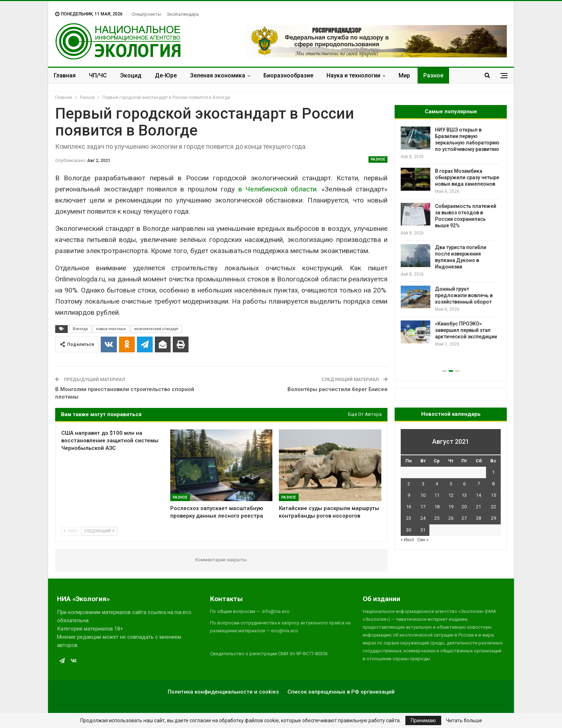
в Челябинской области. (278, 189)
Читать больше (464, 720)
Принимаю (423, 720)
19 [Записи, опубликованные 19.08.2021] (451, 507)
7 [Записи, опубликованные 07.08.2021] (479, 484)
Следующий (99, 531)
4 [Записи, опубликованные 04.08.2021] (437, 484)
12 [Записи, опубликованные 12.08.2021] (451, 495)
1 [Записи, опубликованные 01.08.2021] (493, 472)
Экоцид (131, 75)
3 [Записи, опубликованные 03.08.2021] (423, 484)
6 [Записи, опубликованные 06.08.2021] (464, 484)
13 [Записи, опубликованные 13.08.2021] (464, 495)
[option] (451, 237)
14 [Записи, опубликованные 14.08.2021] (478, 495)
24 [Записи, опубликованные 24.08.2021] (423, 518)
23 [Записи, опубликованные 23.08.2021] (409, 518)
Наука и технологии (353, 75)
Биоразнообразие (288, 75)
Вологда (80, 329)
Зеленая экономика (218, 75)
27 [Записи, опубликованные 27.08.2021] (464, 518)
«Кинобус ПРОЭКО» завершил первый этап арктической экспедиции (467, 330)
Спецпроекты (146, 14)
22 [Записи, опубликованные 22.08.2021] (494, 507)
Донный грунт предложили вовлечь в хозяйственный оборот (465, 295)
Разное (433, 75)
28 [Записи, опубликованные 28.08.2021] (478, 518)
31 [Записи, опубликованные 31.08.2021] (423, 530)
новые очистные (111, 329)
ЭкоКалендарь (183, 14)
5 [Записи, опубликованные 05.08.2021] (451, 484)
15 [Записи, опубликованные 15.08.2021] (494, 495)
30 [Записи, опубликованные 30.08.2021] (409, 530)
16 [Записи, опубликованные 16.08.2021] (409, 507)
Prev (71, 531)
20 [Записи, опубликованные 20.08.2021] (464, 507)
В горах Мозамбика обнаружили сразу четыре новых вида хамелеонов (468, 177)
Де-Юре (166, 75)
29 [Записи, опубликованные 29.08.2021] (494, 518)
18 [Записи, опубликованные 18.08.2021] (437, 507)
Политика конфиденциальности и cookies (223, 692)
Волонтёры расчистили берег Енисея (337, 389)
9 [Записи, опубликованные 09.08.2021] (409, 495)
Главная (65, 75)
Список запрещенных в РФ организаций (341, 692)
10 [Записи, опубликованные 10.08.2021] (423, 495)
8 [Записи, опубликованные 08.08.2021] (493, 484)
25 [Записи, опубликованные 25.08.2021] (437, 518)
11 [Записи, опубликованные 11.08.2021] (437, 495)
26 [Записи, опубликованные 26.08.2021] (451, 518)
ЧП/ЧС (98, 75)
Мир (404, 75)
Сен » (423, 540)
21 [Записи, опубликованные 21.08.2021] (478, 507)
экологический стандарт (156, 329)
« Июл (407, 540)
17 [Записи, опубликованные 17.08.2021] (423, 507)
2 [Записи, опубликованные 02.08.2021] (409, 484)
